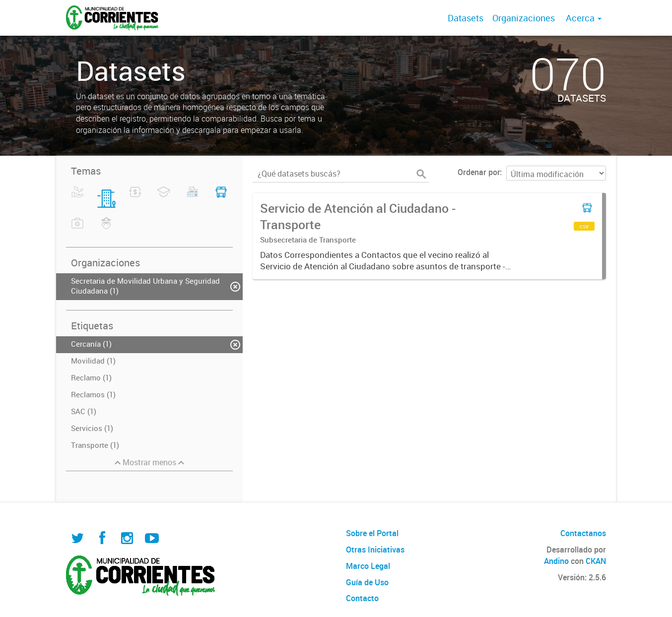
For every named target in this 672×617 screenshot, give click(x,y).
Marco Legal (368, 566)
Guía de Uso (367, 582)
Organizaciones (524, 18)
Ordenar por (479, 172)
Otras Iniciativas (375, 550)
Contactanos (583, 533)
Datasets (466, 18)
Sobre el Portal (372, 533)
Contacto (362, 598)
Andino (556, 561)
